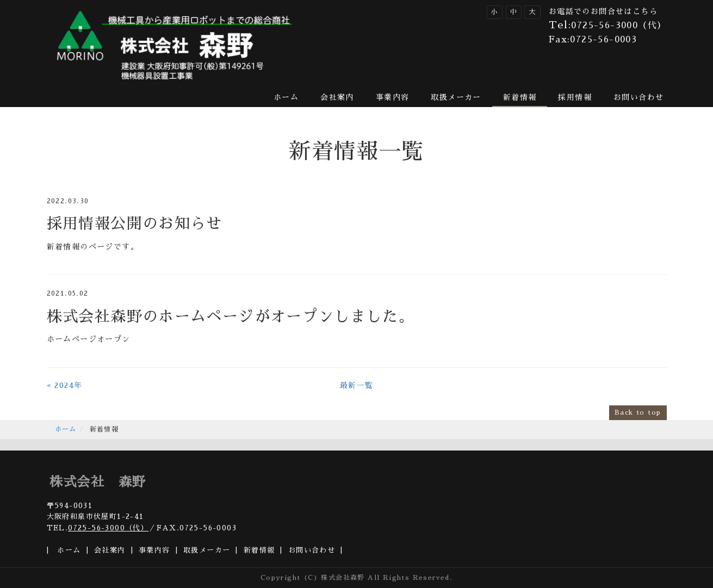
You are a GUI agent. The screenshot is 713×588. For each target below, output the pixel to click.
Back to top (638, 412)
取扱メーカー (456, 97)
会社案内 (337, 97)
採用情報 (575, 97)
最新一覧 (357, 385)
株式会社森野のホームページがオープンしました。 (231, 317)
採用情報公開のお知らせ (135, 224)
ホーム (286, 97)
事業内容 (393, 97)
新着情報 (520, 97)
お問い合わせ (638, 97)
